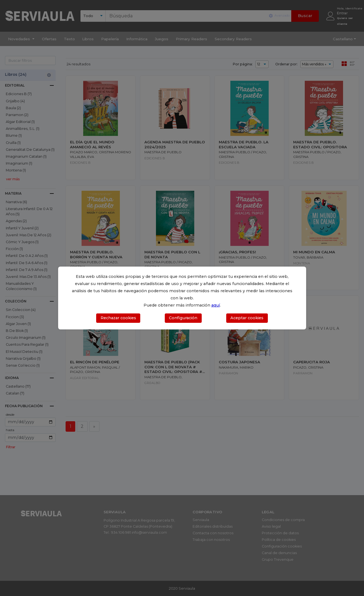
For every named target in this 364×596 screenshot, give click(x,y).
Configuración (183, 318)
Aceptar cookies (247, 318)
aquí (216, 305)
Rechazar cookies (118, 318)
